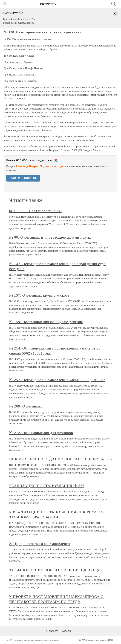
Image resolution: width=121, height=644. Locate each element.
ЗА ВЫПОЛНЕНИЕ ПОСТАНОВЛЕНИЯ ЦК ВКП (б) (55, 570)
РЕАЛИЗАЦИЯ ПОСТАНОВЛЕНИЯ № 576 (47, 486)
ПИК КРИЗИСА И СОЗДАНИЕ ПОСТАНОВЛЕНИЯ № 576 (60, 459)
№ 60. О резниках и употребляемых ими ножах (50, 237)
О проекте (52, 631)
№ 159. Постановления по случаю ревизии (46, 322)
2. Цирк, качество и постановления (40, 544)
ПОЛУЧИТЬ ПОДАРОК (23, 178)
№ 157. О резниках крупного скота (39, 295)
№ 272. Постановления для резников (41, 433)
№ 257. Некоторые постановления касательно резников (57, 380)
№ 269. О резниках (26, 406)
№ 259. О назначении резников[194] (96, 640)
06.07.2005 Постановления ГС (35, 211)
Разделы (66, 631)
